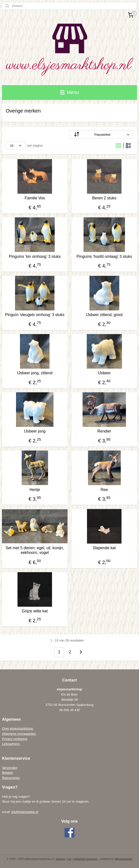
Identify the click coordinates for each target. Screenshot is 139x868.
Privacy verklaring (15, 739)
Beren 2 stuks (104, 198)
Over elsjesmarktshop (18, 728)
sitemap (61, 859)
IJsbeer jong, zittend (35, 373)
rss (69, 859)
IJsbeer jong (35, 431)
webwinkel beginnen (85, 859)
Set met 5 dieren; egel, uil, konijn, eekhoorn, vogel (35, 550)
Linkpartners (11, 744)
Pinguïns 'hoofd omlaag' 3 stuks (104, 256)
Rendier (104, 431)
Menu (69, 92)
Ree (104, 490)
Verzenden (10, 768)
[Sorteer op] (101, 135)
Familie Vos (35, 198)
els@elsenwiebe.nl (25, 812)
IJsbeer (104, 373)
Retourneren (11, 778)
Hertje (35, 490)
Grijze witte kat (35, 611)
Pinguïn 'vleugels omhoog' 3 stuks (35, 315)
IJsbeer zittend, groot (104, 315)
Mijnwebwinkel (124, 859)
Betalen (7, 773)
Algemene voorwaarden (19, 734)
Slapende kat (104, 548)
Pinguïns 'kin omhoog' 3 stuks (35, 256)
